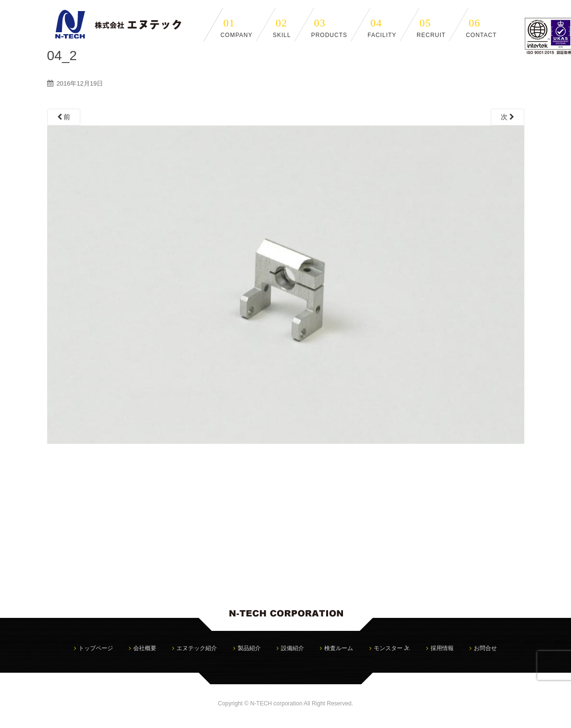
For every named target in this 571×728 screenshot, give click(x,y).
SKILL (282, 28)
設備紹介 (292, 648)
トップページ (96, 648)
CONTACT (481, 28)
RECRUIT (431, 28)
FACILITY (382, 28)
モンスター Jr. (392, 648)
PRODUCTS (329, 28)
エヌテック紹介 (197, 648)
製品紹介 (249, 648)
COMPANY (236, 28)
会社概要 (145, 648)
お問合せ (485, 648)
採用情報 (442, 648)
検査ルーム (339, 648)
